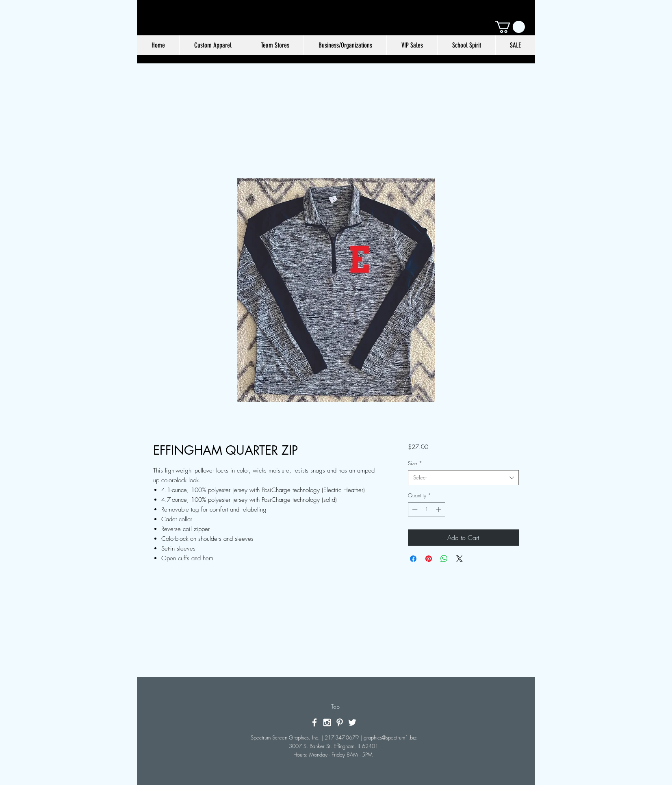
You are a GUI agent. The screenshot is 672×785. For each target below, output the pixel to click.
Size (415, 463)
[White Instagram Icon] (327, 722)
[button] (510, 27)
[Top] (335, 707)
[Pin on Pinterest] (429, 559)
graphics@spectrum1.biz (390, 737)
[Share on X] (460, 559)
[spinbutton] (426, 510)
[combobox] (463, 477)
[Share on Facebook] (413, 559)
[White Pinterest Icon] (340, 722)
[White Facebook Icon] (314, 722)
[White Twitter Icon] (352, 722)
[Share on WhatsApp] (444, 559)
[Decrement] (414, 510)
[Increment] (439, 510)
